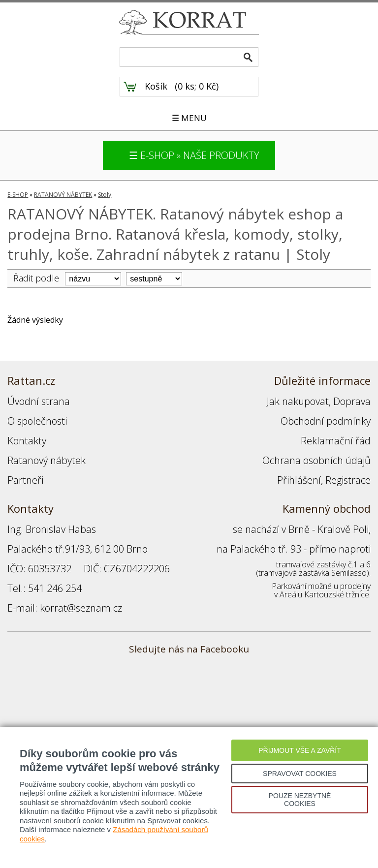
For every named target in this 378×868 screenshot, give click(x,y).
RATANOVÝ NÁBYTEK (63, 195)
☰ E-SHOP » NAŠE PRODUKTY (194, 155)
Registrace (348, 480)
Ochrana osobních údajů (316, 460)
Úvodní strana (39, 401)
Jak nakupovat (298, 401)
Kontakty (27, 441)
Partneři (25, 480)
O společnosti (37, 421)
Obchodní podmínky (326, 421)
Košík (156, 86)
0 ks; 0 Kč (197, 86)
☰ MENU (189, 118)
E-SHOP (18, 195)
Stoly (105, 195)
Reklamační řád (336, 441)
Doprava (352, 401)
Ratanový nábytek (47, 460)
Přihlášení (299, 480)
